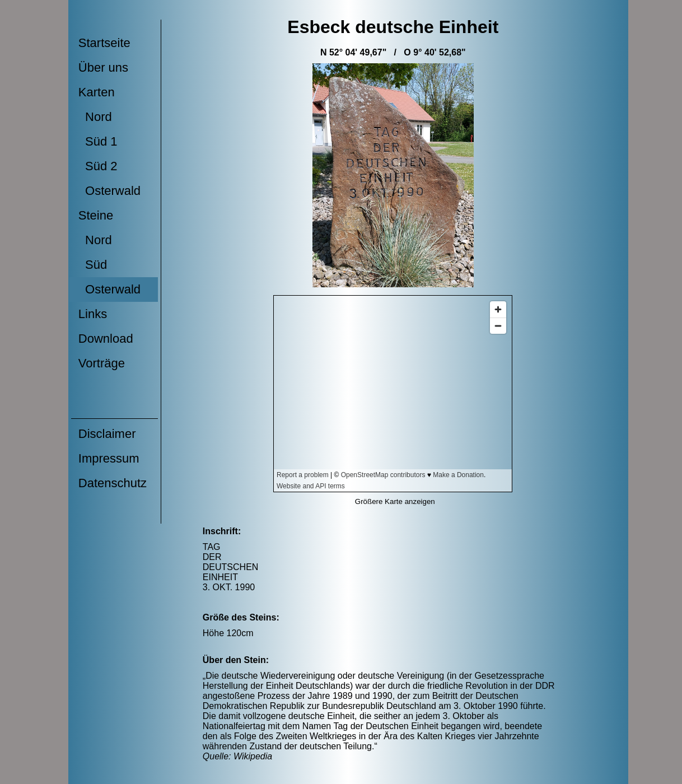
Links (93, 314)
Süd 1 (98, 141)
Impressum (109, 458)
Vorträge (102, 363)
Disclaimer (107, 434)
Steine (96, 215)
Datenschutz (113, 483)
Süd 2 (98, 166)
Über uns (103, 67)
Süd (93, 265)
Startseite (104, 43)
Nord (95, 117)
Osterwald (109, 191)
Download (106, 339)
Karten (97, 92)
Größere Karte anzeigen (395, 501)
